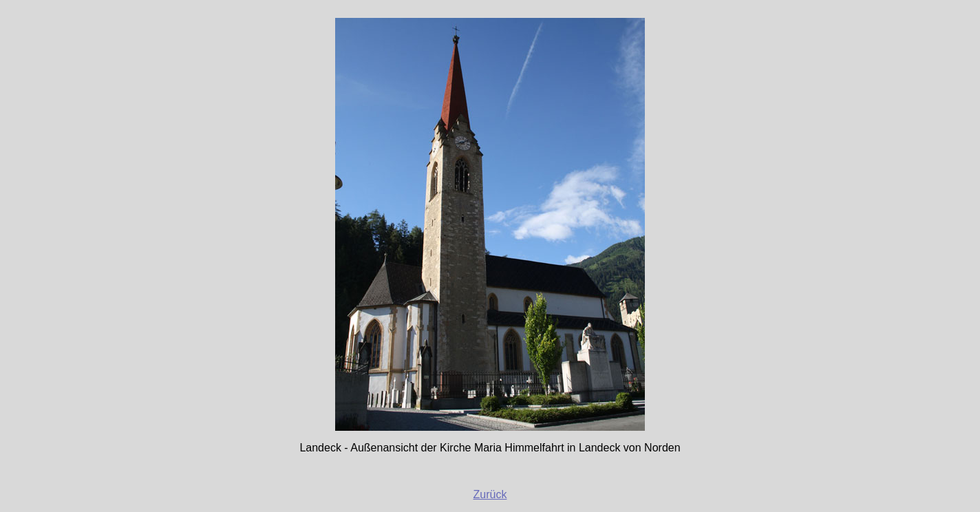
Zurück (490, 494)
